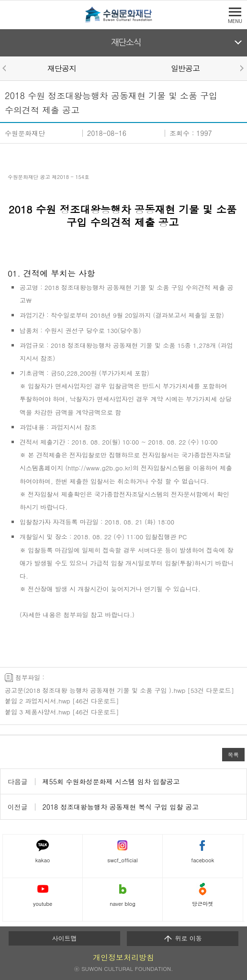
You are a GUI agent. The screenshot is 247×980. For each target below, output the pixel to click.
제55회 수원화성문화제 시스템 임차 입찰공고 (111, 781)
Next (241, 68)
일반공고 (185, 68)
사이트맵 (65, 938)
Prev (6, 68)
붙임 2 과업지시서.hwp (38, 701)
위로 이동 (183, 938)
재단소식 (126, 43)
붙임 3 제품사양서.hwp (38, 712)
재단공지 (62, 68)
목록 (233, 755)
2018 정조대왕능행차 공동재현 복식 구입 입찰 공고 (121, 807)
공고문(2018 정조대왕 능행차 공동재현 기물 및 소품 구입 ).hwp (95, 690)
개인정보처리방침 (123, 957)
